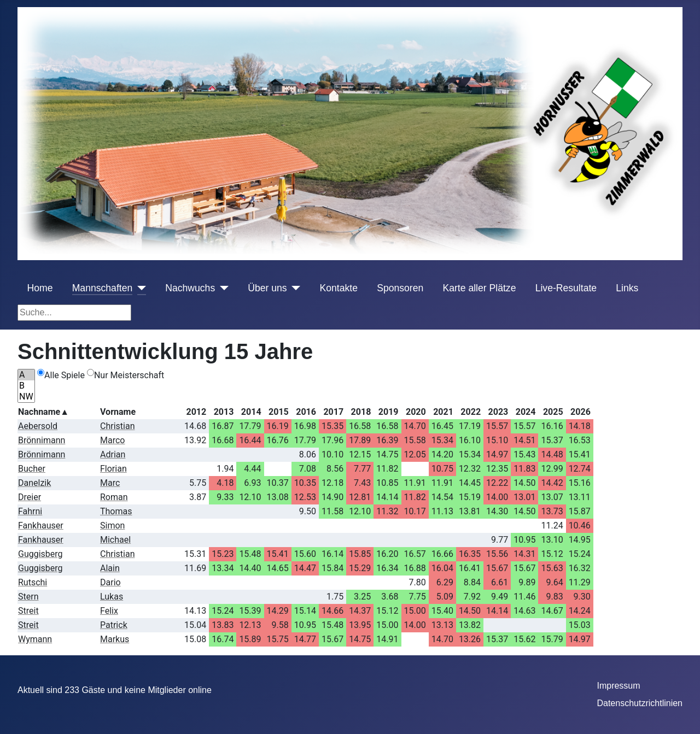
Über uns (267, 288)
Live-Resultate (566, 288)
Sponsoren (400, 288)
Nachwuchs (190, 288)
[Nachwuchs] (222, 288)
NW (26, 397)
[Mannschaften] (139, 288)
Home (40, 288)
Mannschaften (103, 288)
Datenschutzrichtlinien (640, 703)
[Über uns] (294, 288)
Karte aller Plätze (479, 288)
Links (627, 288)
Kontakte (339, 288)
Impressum (618, 686)
